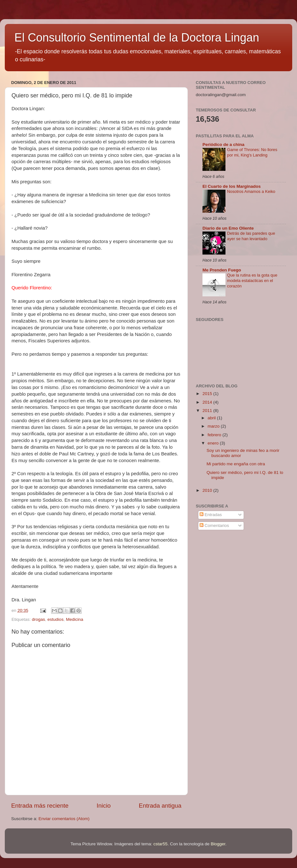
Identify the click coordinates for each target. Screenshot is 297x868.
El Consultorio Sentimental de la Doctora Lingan (137, 38)
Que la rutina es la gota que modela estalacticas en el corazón (252, 280)
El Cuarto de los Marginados (232, 186)
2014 (208, 402)
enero (214, 443)
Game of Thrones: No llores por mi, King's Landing (252, 152)
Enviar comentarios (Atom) (64, 819)
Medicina (74, 619)
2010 (208, 490)
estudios (56, 619)
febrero (215, 435)
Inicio (104, 806)
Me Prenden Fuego (222, 270)
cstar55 (160, 844)
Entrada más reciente (40, 806)
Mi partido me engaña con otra (236, 464)
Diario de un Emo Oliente (228, 228)
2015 (208, 394)
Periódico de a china (223, 145)
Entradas (211, 515)
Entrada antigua (160, 806)
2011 (208, 411)
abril (212, 418)
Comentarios (214, 525)
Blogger (218, 844)
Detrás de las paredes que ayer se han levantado (251, 236)
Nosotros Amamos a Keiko (251, 191)
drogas (38, 619)
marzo (214, 426)
